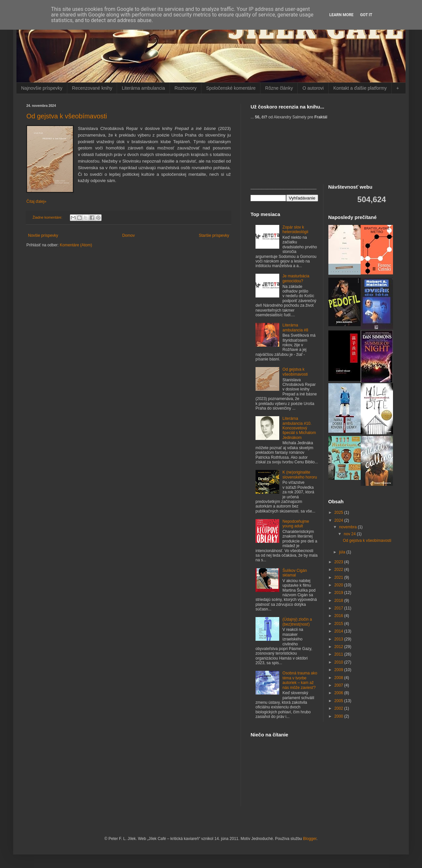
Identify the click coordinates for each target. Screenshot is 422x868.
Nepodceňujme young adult (296, 524)
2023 (339, 562)
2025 (339, 512)
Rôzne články (279, 88)
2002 (339, 708)
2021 (339, 577)
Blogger (310, 839)
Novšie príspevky (43, 235)
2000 (339, 716)
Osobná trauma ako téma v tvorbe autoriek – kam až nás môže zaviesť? (300, 680)
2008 (339, 678)
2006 (339, 693)
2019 (339, 593)
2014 (339, 631)
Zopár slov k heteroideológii (295, 230)
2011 (339, 654)
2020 (339, 585)
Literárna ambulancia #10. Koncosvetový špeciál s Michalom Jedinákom (299, 428)
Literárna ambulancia (143, 88)
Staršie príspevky (214, 235)
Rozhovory (185, 88)
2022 (339, 570)
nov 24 (350, 534)
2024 (339, 520)
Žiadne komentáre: (48, 217)
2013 (339, 639)
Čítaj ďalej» (36, 201)
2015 (339, 624)
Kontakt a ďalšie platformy (360, 88)
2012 (339, 647)
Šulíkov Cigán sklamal (295, 573)
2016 (339, 616)
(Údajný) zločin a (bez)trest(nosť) (297, 622)
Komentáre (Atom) (76, 245)
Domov (129, 235)
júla (343, 552)
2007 (339, 685)
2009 (339, 670)
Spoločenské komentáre (231, 88)
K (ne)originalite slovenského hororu (300, 475)
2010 (339, 662)
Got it (366, 15)
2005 (339, 701)
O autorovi (313, 88)
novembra (348, 527)
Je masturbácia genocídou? (296, 278)
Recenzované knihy (92, 88)
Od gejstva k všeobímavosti (67, 116)
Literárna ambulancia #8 (295, 327)
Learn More (342, 15)
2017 (339, 608)
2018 (339, 601)
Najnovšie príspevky (42, 88)
